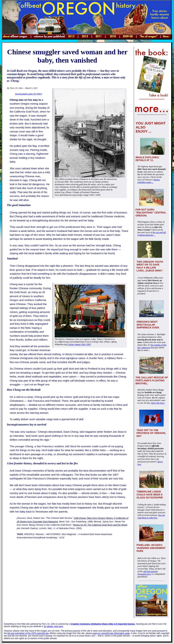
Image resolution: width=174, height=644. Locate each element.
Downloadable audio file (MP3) (29, 94)
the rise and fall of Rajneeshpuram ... (152, 234)
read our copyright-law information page (111, 633)
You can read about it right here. (151, 516)
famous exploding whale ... (149, 181)
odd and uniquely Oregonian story (148, 573)
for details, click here (53, 626)
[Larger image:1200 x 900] (79, 344)
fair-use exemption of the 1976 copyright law (28, 633)
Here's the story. (158, 403)
